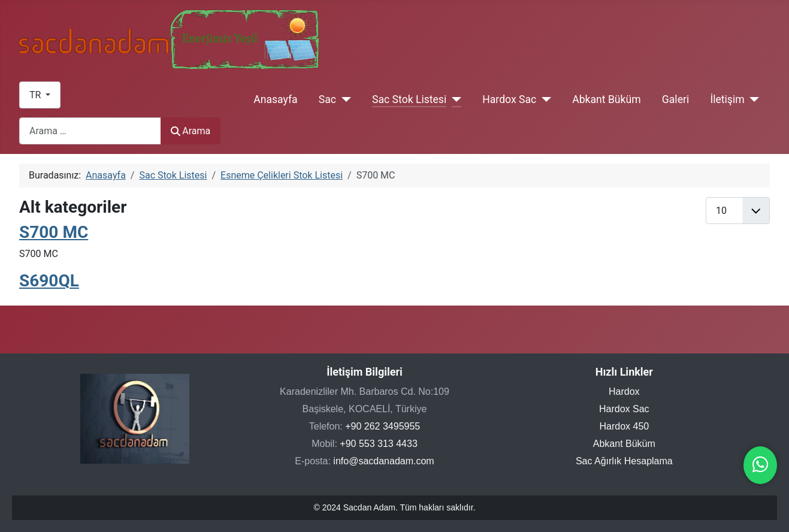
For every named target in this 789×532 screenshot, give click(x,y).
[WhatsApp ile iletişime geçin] (760, 468)
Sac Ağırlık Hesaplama (624, 461)
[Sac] (344, 99)
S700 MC (54, 232)
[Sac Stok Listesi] (454, 99)
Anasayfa (275, 99)
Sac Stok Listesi (409, 99)
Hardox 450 (624, 426)
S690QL (49, 281)
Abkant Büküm (606, 99)
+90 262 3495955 (383, 426)
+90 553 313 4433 (378, 444)
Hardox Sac (509, 99)
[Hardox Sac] (544, 99)
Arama (191, 131)
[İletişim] (752, 99)
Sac (327, 99)
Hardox (624, 392)
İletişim (727, 99)
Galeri (675, 99)
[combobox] (90, 131)
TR (36, 95)
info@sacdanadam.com (383, 461)
